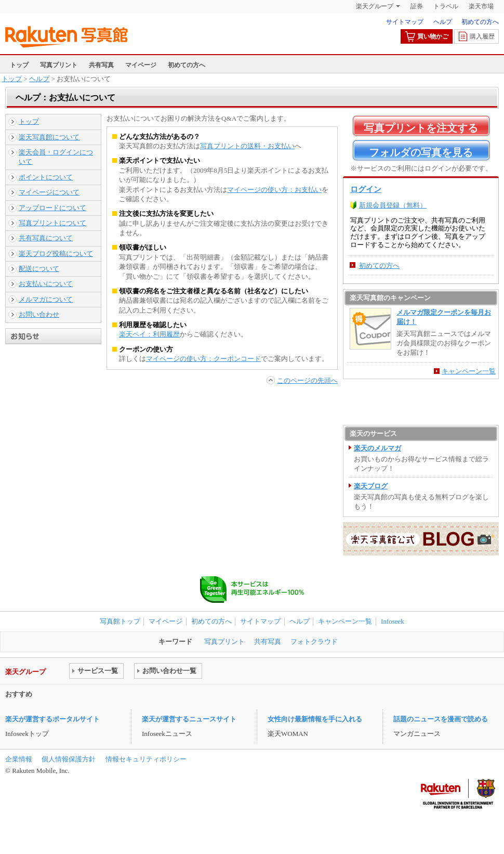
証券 (417, 6)
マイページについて (49, 192)
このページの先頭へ (307, 380)
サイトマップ (405, 22)
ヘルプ (443, 22)
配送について (39, 269)
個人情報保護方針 (69, 759)
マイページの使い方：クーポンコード (203, 359)
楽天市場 (481, 6)
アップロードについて (52, 208)
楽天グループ (375, 6)
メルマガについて (46, 299)
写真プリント (59, 65)
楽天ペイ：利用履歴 (149, 334)
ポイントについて (46, 177)
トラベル (446, 6)
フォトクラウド (314, 642)
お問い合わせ (39, 314)
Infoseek (393, 621)
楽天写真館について (49, 137)
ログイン (366, 189)
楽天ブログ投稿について (56, 254)
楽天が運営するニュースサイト (189, 719)
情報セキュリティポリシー (146, 759)
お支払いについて (46, 284)
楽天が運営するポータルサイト (52, 719)
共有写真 (101, 65)
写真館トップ (120, 621)
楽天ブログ (371, 486)
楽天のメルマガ (377, 448)
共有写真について (46, 238)
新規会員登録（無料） (393, 205)
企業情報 (19, 759)
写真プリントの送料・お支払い (247, 146)
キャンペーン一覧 (469, 371)
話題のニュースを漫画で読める (441, 719)
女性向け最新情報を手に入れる (315, 719)
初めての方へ (480, 22)
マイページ (141, 65)
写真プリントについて (52, 223)
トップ (19, 65)
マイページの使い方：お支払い (274, 190)
